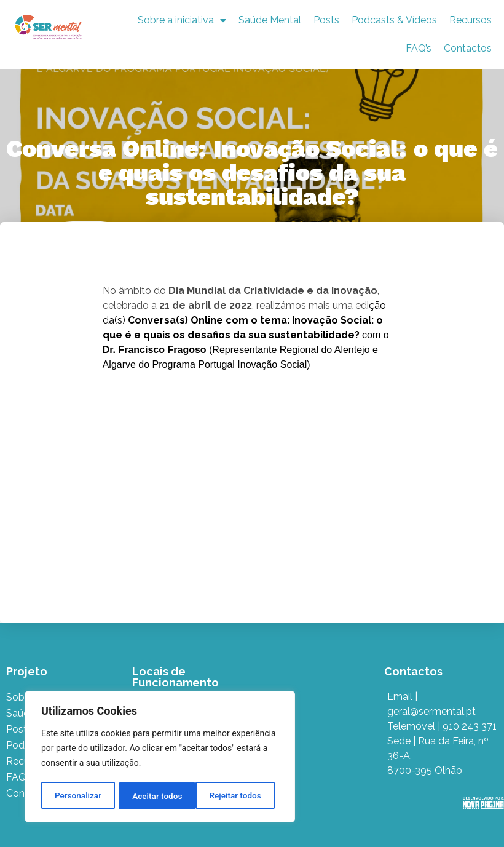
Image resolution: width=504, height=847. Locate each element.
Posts (326, 20)
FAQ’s (419, 48)
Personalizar (77, 796)
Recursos (471, 20)
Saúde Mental (270, 20)
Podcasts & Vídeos (394, 20)
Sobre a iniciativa (182, 20)
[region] (160, 758)
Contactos (468, 48)
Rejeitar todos (158, 796)
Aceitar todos (240, 796)
